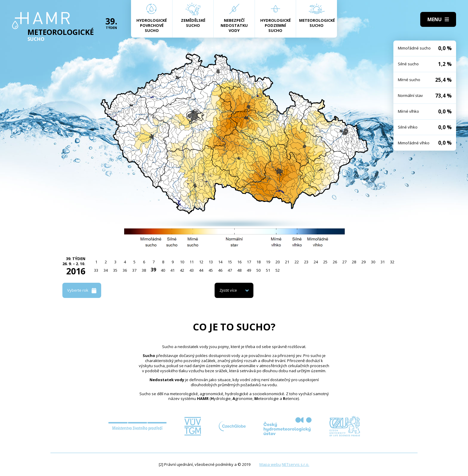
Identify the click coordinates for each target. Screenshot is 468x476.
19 (268, 262)
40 (163, 270)
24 (316, 262)
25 (325, 262)
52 (278, 270)
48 (239, 270)
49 (249, 270)
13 (211, 262)
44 (201, 270)
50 (258, 270)
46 (220, 270)
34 (106, 270)
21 (287, 262)
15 (230, 262)
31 (383, 262)
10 (182, 262)
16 (239, 262)
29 (364, 262)
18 (258, 262)
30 (373, 262)
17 (249, 262)
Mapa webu (270, 464)
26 (335, 262)
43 (192, 270)
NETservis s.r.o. (295, 464)
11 (192, 262)
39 (153, 270)
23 (306, 262)
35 (115, 270)
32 (392, 262)
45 (211, 270)
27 (344, 262)
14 (220, 262)
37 (134, 270)
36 (125, 270)
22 (297, 262)
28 (354, 262)
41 (173, 270)
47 (230, 270)
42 (182, 270)
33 (96, 270)
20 (278, 262)
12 (201, 262)
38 (144, 270)
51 (268, 270)
